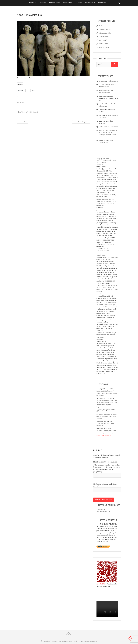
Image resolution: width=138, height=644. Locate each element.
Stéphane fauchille (105, 33)
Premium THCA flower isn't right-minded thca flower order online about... (107, 393)
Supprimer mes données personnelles (108, 467)
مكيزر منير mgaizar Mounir (107, 85)
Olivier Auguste (113, 81)
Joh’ (100, 100)
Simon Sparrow (104, 37)
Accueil (32, 3)
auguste (101, 81)
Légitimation (68, 3)
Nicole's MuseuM (52, 641)
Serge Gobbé (103, 40)
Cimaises (43, 3)
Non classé (34, 112)
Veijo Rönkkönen (112, 127)
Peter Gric (105, 87)
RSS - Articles (101, 510)
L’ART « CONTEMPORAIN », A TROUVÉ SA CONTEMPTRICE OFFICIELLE (106, 335)
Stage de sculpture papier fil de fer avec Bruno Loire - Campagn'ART (108, 132)
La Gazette (102, 3)
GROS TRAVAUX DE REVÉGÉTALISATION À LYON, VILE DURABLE (106, 160)
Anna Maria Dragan (81, 122)
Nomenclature (54, 3)
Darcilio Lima (103, 143)
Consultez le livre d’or (104, 436)
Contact (79, 3)
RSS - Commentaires (103, 512)
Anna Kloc (22, 122)
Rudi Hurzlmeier (104, 47)
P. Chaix (101, 26)
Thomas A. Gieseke (105, 29)
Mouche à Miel (101, 584)
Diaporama (89, 3)
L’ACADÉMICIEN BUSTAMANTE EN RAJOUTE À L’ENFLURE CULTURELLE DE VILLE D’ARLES (107, 287)
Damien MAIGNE (92, 641)
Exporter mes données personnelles (107, 465)
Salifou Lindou (104, 44)
